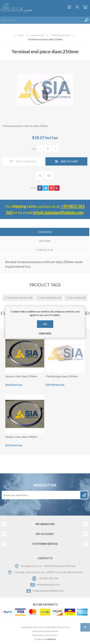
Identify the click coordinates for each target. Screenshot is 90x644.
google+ (57, 188)
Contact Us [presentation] (45, 250)
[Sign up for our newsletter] (41, 495)
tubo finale (75, 298)
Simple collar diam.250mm (21, 376)
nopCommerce (51, 635)
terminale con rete (18, 298)
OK (45, 324)
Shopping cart (85, 7)
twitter (46, 188)
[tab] (45, 232)
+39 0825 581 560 (48, 578)
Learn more (45, 333)
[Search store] (41, 20)
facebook (40, 188)
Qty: (34, 149)
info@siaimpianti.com (48, 584)
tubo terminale (48, 298)
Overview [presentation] (45, 232)
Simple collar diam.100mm (21, 437)
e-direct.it (51, 639)
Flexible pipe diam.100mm (62, 376)
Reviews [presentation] (45, 241)
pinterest (51, 188)
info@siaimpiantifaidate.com (48, 591)
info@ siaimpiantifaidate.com (58, 212)
